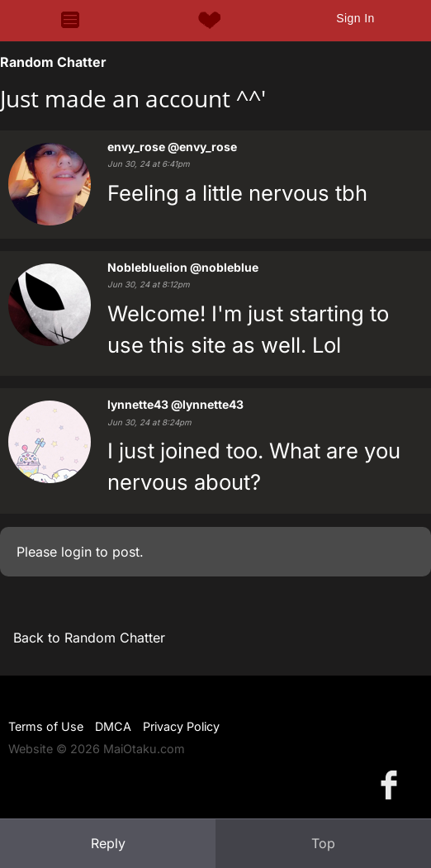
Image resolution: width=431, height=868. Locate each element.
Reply (108, 843)
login (76, 552)
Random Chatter (53, 62)
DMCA (113, 726)
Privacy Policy (181, 726)
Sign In (355, 18)
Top (323, 843)
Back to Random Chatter (89, 638)
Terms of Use (46, 726)
